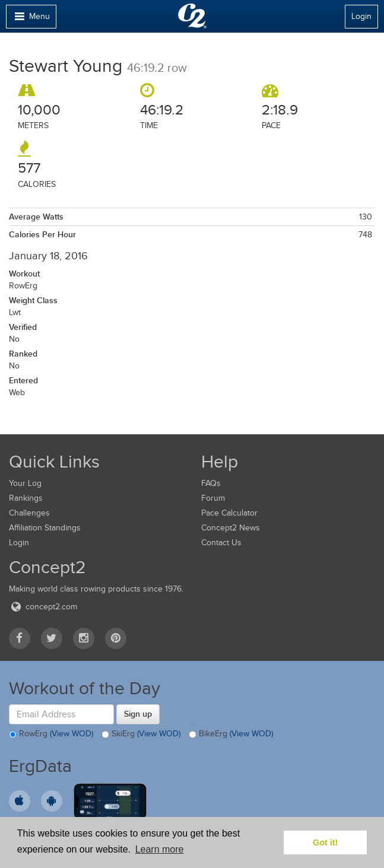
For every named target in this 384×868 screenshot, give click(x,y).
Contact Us (221, 543)
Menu (31, 19)
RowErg (51, 735)
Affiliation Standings (45, 528)
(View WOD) (72, 734)
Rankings (26, 498)
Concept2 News (231, 528)
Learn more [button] (160, 849)
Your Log (25, 483)
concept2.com (43, 607)
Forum (213, 498)
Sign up (138, 714)
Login (361, 16)
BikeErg (231, 735)
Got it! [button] (325, 842)
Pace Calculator (229, 513)
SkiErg (141, 735)
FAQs (211, 483)
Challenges (29, 513)
